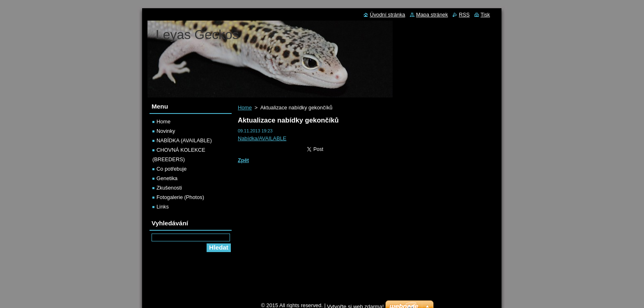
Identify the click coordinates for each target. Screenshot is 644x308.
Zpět (243, 160)
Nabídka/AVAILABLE (262, 138)
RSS (464, 15)
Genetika (167, 178)
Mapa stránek (432, 15)
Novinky (166, 131)
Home (245, 108)
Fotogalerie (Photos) (180, 197)
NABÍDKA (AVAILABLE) (184, 140)
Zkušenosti (169, 188)
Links (163, 207)
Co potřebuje (171, 169)
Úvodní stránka (387, 15)
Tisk (485, 15)
